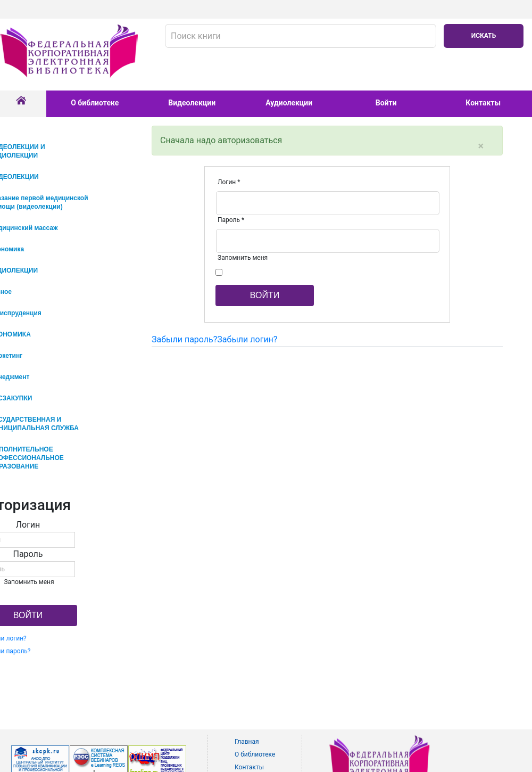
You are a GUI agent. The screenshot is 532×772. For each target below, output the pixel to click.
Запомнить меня (243, 258)
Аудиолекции (289, 103)
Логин (229, 182)
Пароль (231, 220)
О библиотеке (95, 103)
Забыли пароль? (184, 339)
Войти (386, 103)
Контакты (483, 103)
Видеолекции (192, 103)
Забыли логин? (247, 339)
